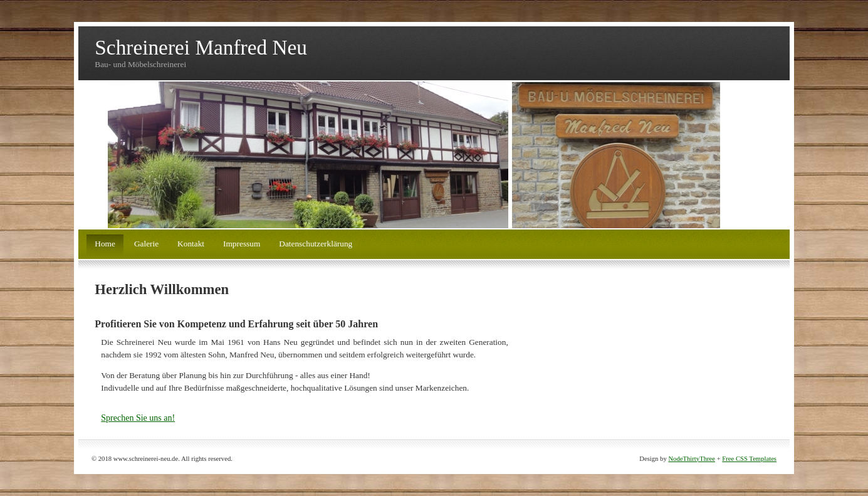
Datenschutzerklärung (316, 244)
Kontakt (191, 244)
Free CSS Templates (749, 459)
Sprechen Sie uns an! (138, 418)
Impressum (242, 244)
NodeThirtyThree (692, 459)
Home (105, 244)
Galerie (146, 244)
